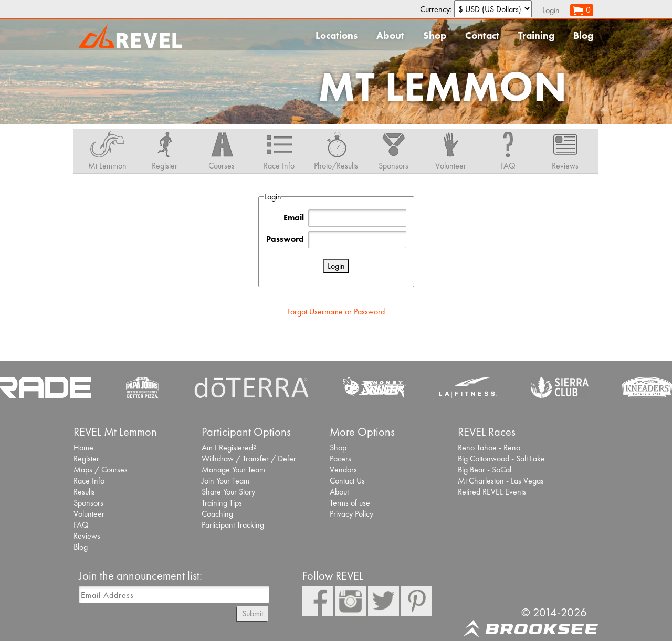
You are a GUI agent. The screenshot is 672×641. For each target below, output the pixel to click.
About (390, 35)
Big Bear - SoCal (485, 470)
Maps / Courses (101, 470)
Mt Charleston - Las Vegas (501, 481)
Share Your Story (228, 492)
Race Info (89, 481)
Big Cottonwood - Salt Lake (501, 459)
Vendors (343, 470)
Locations (337, 35)
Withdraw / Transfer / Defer (249, 459)
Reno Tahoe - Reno (489, 448)
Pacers (340, 459)
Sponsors (88, 503)
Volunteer (89, 514)
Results (84, 492)
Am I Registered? (229, 448)
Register (86, 459)
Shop (435, 35)
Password (285, 239)
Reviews (87, 536)
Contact (482, 35)
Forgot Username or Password (336, 312)
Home (83, 448)
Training (536, 35)
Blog (583, 35)
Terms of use (350, 503)
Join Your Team (225, 481)
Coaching (217, 514)
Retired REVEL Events (492, 492)
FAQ (81, 525)
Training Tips (222, 503)
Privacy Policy (351, 514)
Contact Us (347, 481)
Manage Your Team (233, 470)
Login (551, 10)
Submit (253, 613)
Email (294, 218)
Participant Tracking (233, 525)
